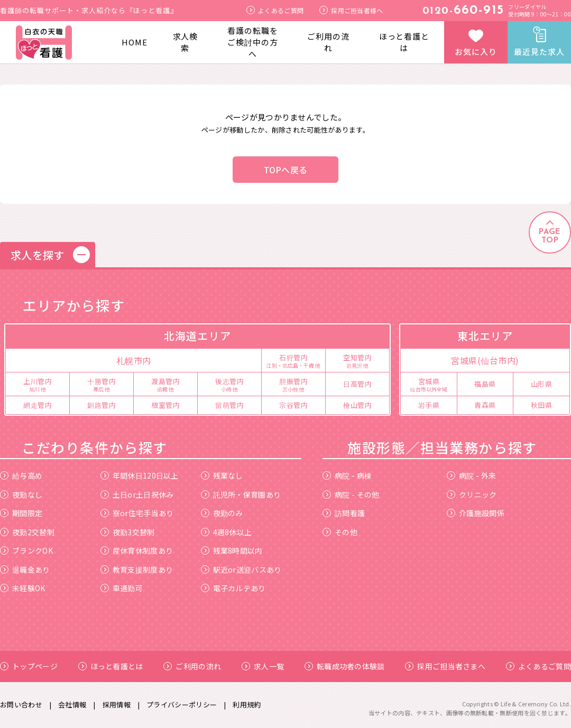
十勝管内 (102, 384)
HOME (135, 42)
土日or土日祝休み (137, 494)
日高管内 (357, 384)
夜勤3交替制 (128, 532)
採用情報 (117, 704)
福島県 (485, 384)
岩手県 (429, 405)
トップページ (29, 666)
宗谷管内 (293, 405)
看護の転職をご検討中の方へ (252, 42)
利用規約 (247, 704)
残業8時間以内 (232, 550)
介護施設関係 (476, 513)
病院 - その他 (351, 494)
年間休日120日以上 (140, 475)
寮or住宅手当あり (137, 513)
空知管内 (357, 360)
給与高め (21, 475)
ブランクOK (26, 550)
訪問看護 (344, 513)
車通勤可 (122, 588)
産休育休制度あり (137, 550)
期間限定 (21, 513)
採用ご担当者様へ (351, 10)
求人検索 (186, 42)
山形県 (542, 384)
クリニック (472, 494)
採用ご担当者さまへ (445, 666)
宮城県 (429, 384)
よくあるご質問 (275, 10)
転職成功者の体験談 (345, 666)
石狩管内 (293, 360)
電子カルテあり (233, 588)
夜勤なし (21, 494)
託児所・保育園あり (241, 494)
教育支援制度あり (137, 570)
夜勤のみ (222, 513)
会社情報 (72, 704)
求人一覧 (263, 666)
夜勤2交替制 (27, 532)
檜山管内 (357, 405)
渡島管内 (165, 384)
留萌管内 (229, 405)
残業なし (222, 475)
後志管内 (229, 384)
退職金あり (25, 570)
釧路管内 (102, 405)
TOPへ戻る (286, 170)
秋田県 (542, 405)
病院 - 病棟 (347, 475)
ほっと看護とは (404, 42)
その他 (340, 532)
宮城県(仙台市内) (485, 360)
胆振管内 (293, 384)
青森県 (485, 405)
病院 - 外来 (471, 475)
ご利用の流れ (328, 42)
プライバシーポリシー (182, 704)
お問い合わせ (21, 704)
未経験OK (23, 588)
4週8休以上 (227, 532)
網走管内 (38, 405)
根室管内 (165, 405)
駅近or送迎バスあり (241, 570)
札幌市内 (134, 360)
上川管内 (38, 384)
